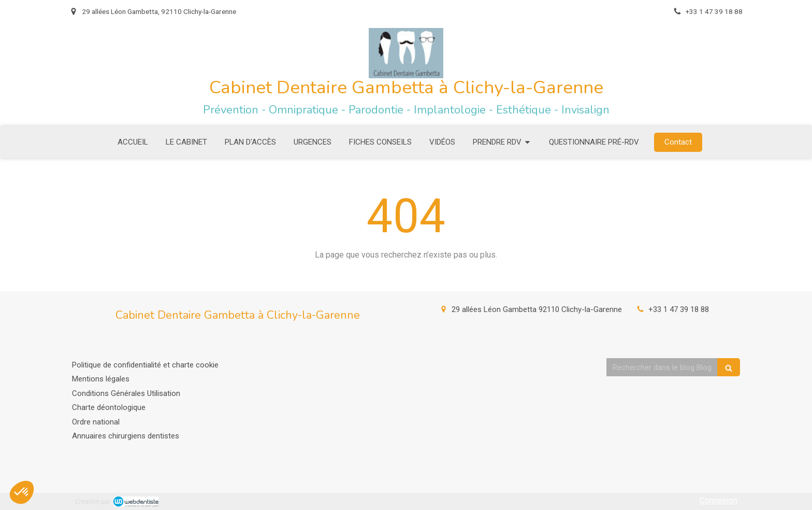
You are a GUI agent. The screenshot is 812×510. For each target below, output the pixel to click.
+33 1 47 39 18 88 (679, 309)
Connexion (719, 500)
